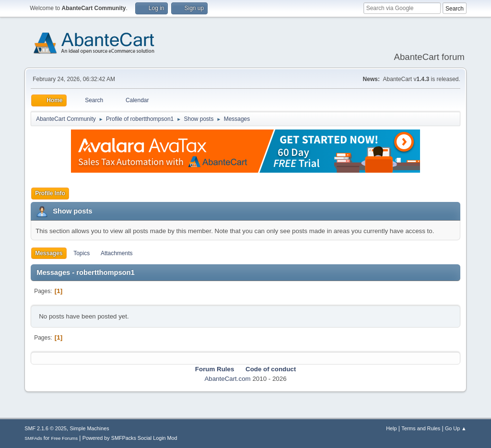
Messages (49, 253)
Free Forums (64, 438)
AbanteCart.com (227, 379)
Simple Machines (90, 428)
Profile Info (50, 193)
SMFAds (33, 438)
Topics (82, 253)
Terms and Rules (421, 428)
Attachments (117, 253)
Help (391, 428)
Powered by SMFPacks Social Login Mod (130, 438)
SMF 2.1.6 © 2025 (46, 428)
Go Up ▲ (456, 428)
